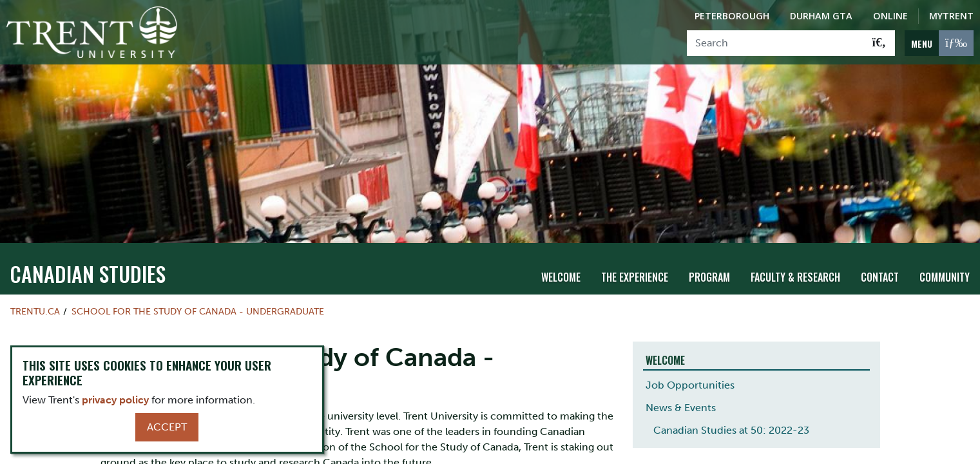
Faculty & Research (795, 263)
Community (945, 263)
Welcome (561, 263)
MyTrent (951, 16)
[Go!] (879, 43)
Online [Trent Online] (890, 16)
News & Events (681, 393)
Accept (167, 427)
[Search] (775, 43)
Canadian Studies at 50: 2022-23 (731, 416)
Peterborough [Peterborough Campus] (732, 16)
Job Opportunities (690, 371)
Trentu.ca (35, 297)
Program (709, 263)
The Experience (635, 263)
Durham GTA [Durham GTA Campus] (821, 16)
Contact (880, 263)
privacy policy (115, 400)
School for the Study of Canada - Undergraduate (198, 297)
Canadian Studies (88, 259)
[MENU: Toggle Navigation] (939, 43)
